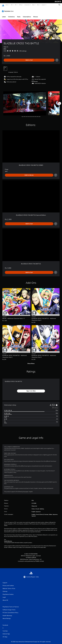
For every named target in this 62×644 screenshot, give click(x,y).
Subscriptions (27, 15)
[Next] (60, 102)
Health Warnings (8, 539)
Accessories (27, 5)
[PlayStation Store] (8, 9)
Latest (4, 15)
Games (7, 5)
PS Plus (20, 5)
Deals (19, 15)
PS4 (16, 5)
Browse (36, 15)
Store (38, 5)
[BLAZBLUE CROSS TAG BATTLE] (25, 102)
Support (43, 5)
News (33, 5)
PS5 (12, 5)
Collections (11, 15)
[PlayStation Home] (3, 5)
